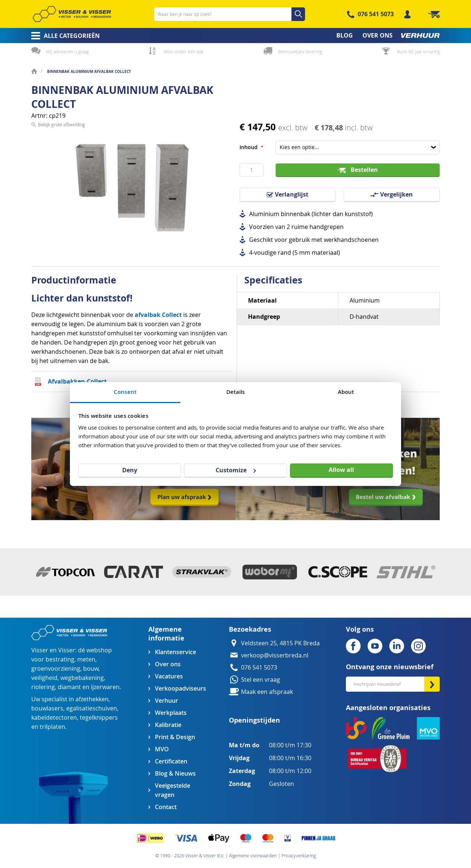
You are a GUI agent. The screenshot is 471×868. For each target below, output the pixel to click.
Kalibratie (168, 725)
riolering (43, 687)
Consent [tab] (125, 392)
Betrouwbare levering (300, 52)
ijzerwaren (105, 687)
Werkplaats (171, 713)
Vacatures (169, 676)
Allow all (341, 470)
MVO (162, 749)
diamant (69, 687)
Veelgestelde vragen (173, 790)
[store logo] (72, 14)
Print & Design (175, 737)
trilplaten (52, 727)
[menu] (235, 36)
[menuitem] (63, 36)
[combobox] (230, 14)
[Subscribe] (432, 684)
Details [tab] (236, 392)
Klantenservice (176, 652)
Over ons (168, 664)
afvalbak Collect (158, 315)
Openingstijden (254, 720)
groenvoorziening (56, 669)
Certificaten (171, 761)
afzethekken (92, 699)
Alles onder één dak (184, 52)
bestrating (60, 659)
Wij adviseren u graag (67, 52)
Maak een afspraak (267, 692)
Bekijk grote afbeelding (61, 252)
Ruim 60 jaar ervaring (418, 52)
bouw (91, 669)
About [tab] (346, 392)
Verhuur (167, 701)
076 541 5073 (376, 14)
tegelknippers (99, 718)
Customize (236, 470)
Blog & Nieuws (175, 774)
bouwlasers (47, 708)
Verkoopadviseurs (180, 689)
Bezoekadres (250, 629)
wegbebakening (82, 678)
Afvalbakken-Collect (77, 381)
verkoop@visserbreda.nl (275, 655)
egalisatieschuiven (92, 708)
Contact (166, 807)
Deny (130, 470)
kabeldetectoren (54, 718)
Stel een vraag (261, 680)
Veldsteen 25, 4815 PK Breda (280, 643)
